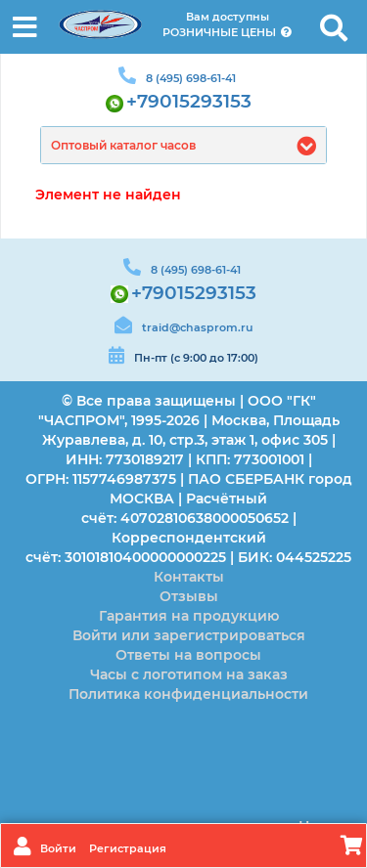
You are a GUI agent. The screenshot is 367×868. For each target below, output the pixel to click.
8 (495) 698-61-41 (191, 78)
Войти (60, 848)
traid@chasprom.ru (197, 327)
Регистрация (128, 848)
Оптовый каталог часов (123, 145)
